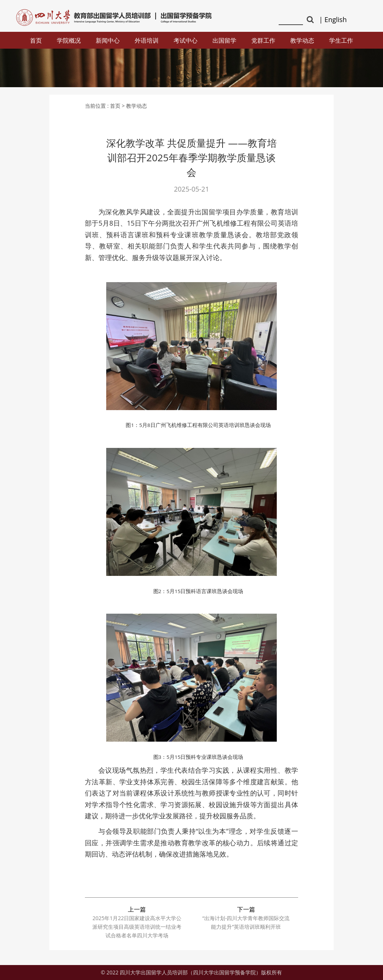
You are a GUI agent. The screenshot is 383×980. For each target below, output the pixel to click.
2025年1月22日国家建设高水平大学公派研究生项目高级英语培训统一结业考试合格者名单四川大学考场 (137, 927)
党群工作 (263, 40)
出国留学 (224, 40)
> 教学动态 (135, 106)
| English (333, 19)
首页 (36, 40)
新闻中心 (108, 40)
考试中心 (186, 40)
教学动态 (302, 40)
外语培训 (147, 40)
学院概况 (69, 40)
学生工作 (341, 40)
